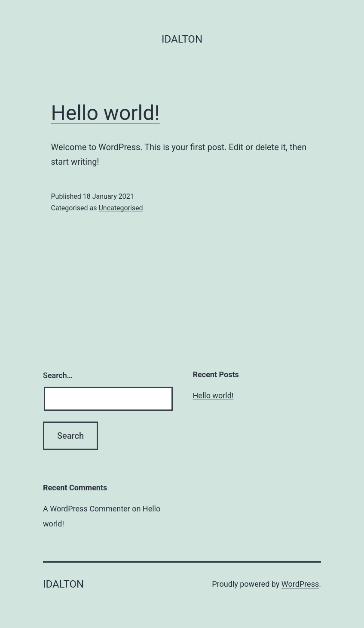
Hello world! (106, 113)
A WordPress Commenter (87, 509)
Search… (58, 375)
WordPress (300, 584)
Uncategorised (121, 208)
